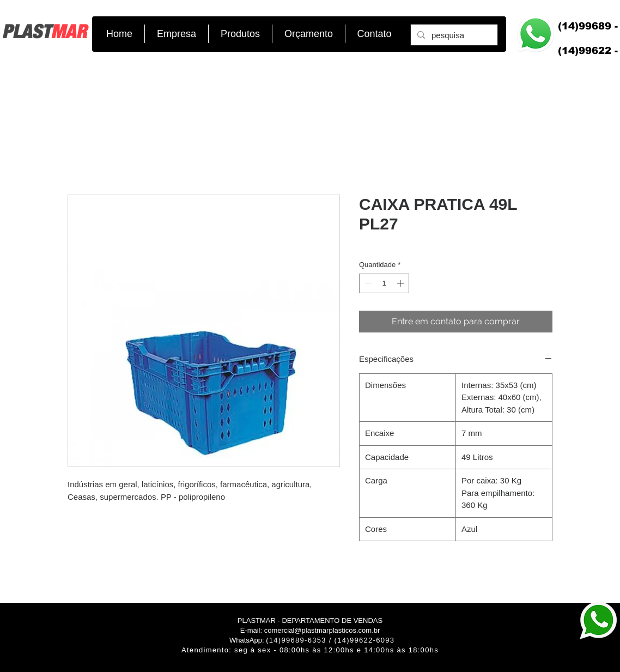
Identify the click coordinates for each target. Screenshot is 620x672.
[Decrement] (367, 283)
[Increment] (402, 283)
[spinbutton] (384, 283)
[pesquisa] (453, 35)
